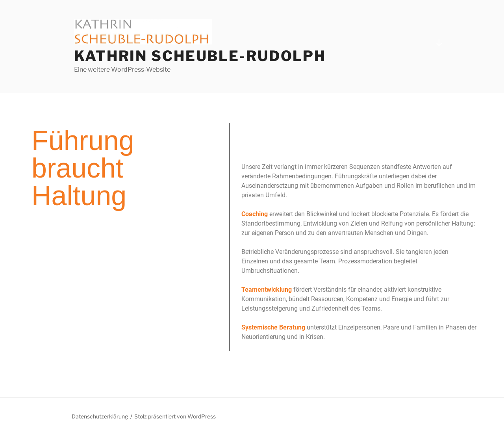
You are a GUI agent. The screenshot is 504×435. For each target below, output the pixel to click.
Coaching (255, 214)
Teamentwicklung (267, 290)
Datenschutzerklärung (100, 416)
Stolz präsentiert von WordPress (175, 416)
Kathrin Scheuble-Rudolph (200, 56)
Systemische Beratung (273, 327)
